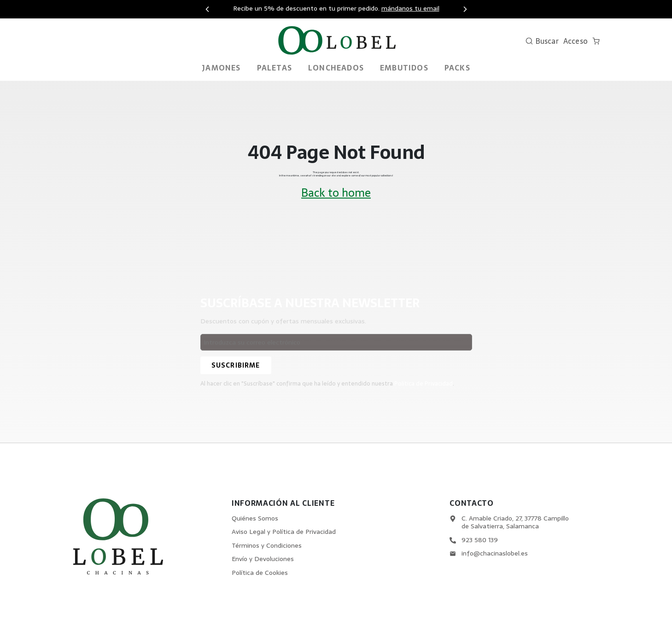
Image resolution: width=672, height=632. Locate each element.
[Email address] (336, 342)
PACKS (457, 68)
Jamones (221, 68)
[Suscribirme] (236, 365)
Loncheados (336, 68)
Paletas (275, 68)
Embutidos (404, 68)
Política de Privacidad (424, 383)
